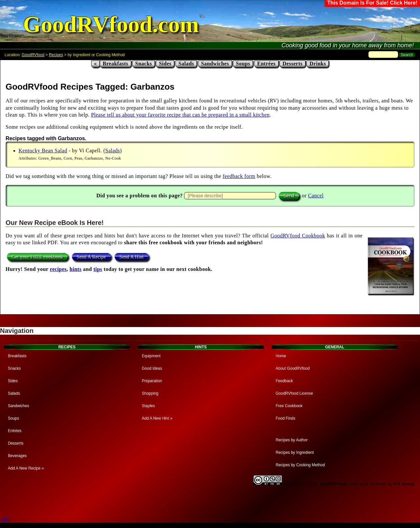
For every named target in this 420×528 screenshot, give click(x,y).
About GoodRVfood (293, 368)
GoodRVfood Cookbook (298, 236)
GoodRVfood (33, 55)
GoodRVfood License (294, 393)
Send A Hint (132, 257)
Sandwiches (215, 64)
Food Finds (285, 418)
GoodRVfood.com (111, 24)
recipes (58, 269)
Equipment (151, 356)
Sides (165, 64)
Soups (243, 64)
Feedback (284, 381)
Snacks (144, 64)
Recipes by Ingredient (295, 452)
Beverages (17, 456)
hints (75, 269)
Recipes (56, 55)
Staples (148, 406)
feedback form (239, 176)
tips (98, 269)
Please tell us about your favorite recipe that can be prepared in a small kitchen (180, 115)
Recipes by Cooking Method (300, 465)
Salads (186, 64)
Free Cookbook (289, 406)
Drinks (318, 64)
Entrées (266, 64)
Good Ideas (152, 368)
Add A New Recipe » (26, 468)
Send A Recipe (91, 257)
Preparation (152, 381)
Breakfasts (115, 64)
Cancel (316, 196)
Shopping (150, 393)
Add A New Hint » (157, 418)
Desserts (293, 64)
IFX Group (404, 484)
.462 (5, 520)
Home (281, 356)
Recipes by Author (292, 440)
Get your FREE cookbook (38, 257)
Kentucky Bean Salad (43, 151)
